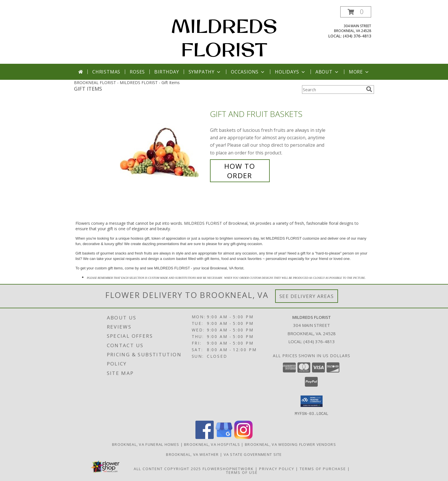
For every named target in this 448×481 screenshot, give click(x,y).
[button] (356, 12)
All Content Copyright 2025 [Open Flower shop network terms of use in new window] (167, 468)
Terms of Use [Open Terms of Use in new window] (242, 472)
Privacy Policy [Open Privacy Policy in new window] (277, 468)
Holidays (290, 72)
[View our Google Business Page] (224, 437)
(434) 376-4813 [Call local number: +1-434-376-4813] (357, 36)
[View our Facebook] (205, 437)
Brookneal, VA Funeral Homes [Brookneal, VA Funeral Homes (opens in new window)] (146, 444)
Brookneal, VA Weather (192, 454)
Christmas (106, 72)
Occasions (248, 72)
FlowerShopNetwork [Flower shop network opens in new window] (228, 468)
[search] (369, 89)
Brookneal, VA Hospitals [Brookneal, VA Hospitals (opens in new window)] (212, 444)
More (359, 72)
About (327, 72)
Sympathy (205, 72)
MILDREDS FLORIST (224, 38)
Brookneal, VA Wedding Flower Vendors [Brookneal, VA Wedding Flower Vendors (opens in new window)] (290, 444)
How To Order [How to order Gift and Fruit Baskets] (240, 171)
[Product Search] (333, 90)
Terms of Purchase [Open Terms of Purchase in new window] (323, 468)
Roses (137, 72)
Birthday (167, 72)
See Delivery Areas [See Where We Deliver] (307, 296)
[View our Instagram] (243, 437)
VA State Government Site (253, 454)
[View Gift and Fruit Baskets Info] (164, 145)
